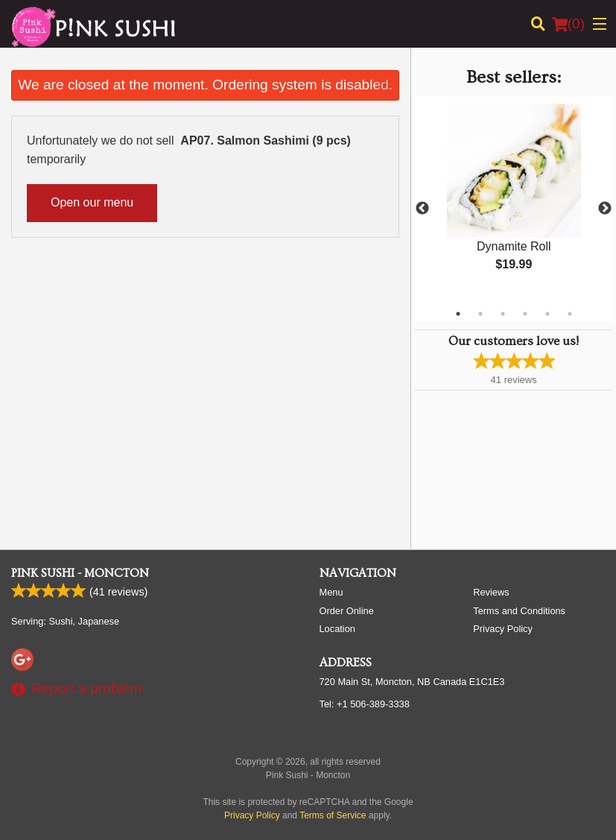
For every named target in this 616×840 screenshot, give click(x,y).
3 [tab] (503, 314)
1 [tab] (458, 314)
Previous (422, 209)
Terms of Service (333, 815)
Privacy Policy (503, 629)
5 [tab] (547, 314)
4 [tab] (525, 314)
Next (605, 209)
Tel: (365, 704)
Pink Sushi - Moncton (80, 573)
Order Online (347, 611)
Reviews (491, 592)
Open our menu (92, 202)
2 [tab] (480, 314)
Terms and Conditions (519, 611)
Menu (331, 592)
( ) (568, 24)
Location (337, 629)
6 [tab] (570, 314)
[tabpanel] (514, 200)
